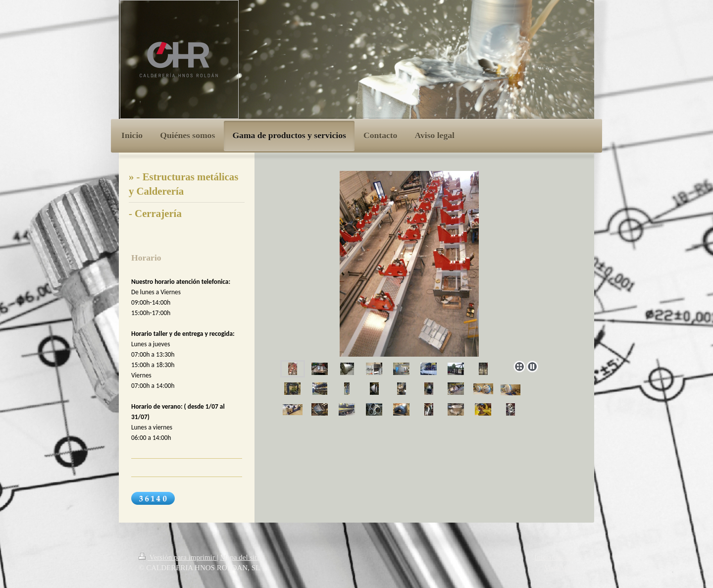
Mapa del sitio (241, 557)
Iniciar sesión (555, 557)
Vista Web (559, 568)
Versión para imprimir (178, 557)
